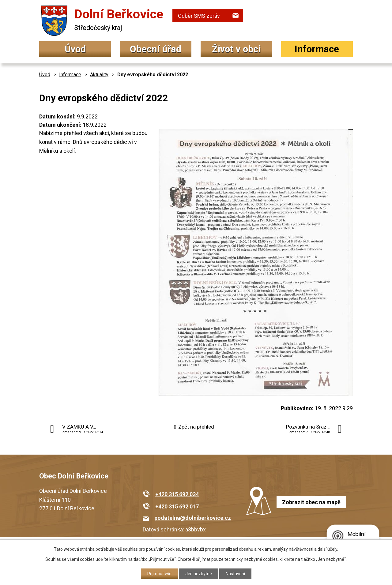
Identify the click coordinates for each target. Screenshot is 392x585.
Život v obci (236, 49)
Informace (317, 49)
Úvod (75, 49)
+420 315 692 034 (177, 494)
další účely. (328, 549)
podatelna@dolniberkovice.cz (193, 518)
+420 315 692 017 (177, 506)
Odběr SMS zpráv (199, 16)
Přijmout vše (159, 574)
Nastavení (235, 574)
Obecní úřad (156, 49)
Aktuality (99, 75)
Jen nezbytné (199, 574)
